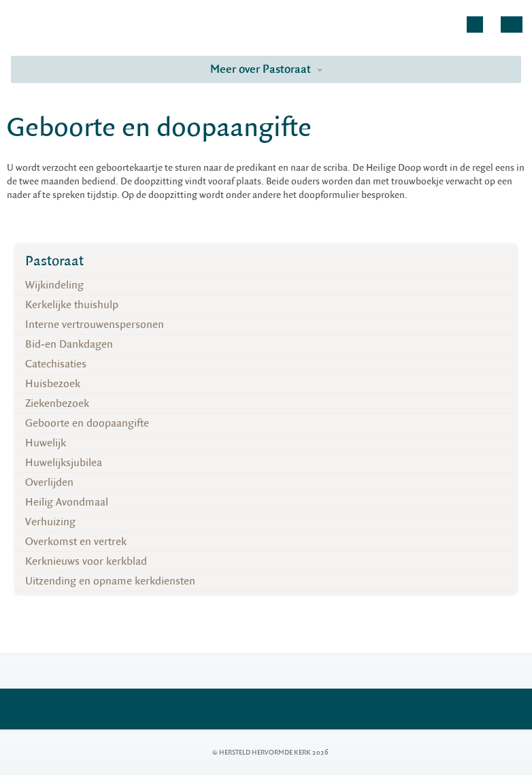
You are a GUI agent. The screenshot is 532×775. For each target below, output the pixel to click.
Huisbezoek (53, 384)
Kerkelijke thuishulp (72, 305)
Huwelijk (46, 443)
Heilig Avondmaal (67, 502)
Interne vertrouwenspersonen (95, 325)
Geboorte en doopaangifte (87, 423)
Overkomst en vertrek (76, 542)
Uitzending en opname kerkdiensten (110, 581)
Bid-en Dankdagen (69, 344)
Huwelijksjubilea (64, 463)
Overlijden (49, 482)
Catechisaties (56, 364)
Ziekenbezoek (57, 403)
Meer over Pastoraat (266, 69)
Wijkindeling (54, 285)
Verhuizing (50, 522)
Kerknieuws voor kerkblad (86, 561)
